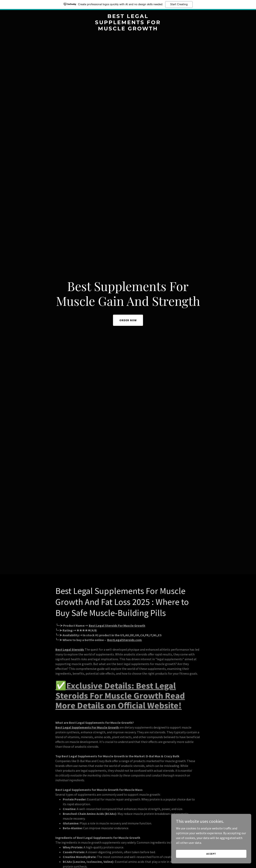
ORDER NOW (128, 320)
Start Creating (179, 4)
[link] (128, 29)
